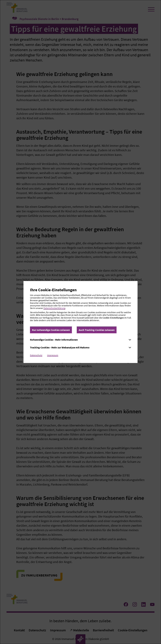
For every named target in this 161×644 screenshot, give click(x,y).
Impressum (53, 355)
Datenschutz (36, 355)
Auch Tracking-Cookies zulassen (97, 330)
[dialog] (80, 322)
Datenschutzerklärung (54, 308)
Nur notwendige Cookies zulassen (51, 330)
